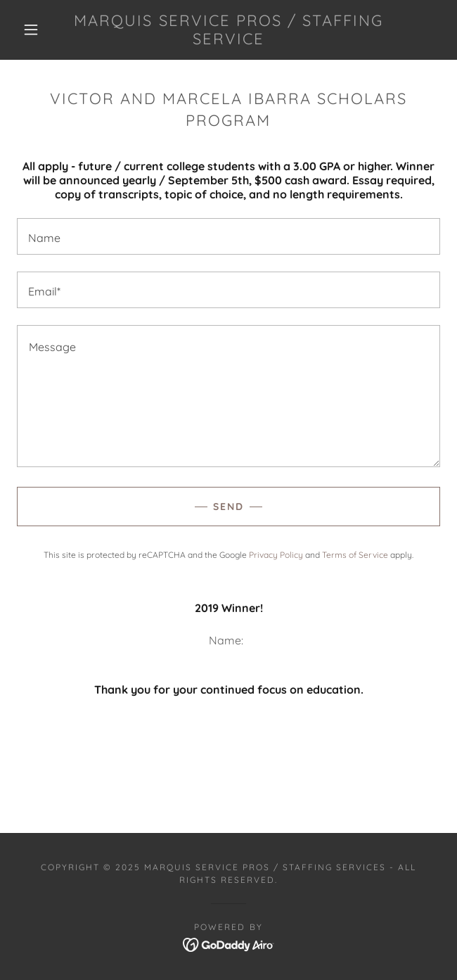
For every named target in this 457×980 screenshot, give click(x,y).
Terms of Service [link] (355, 555)
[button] (38, 30)
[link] (228, 30)
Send (228, 507)
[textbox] (228, 236)
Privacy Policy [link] (276, 555)
